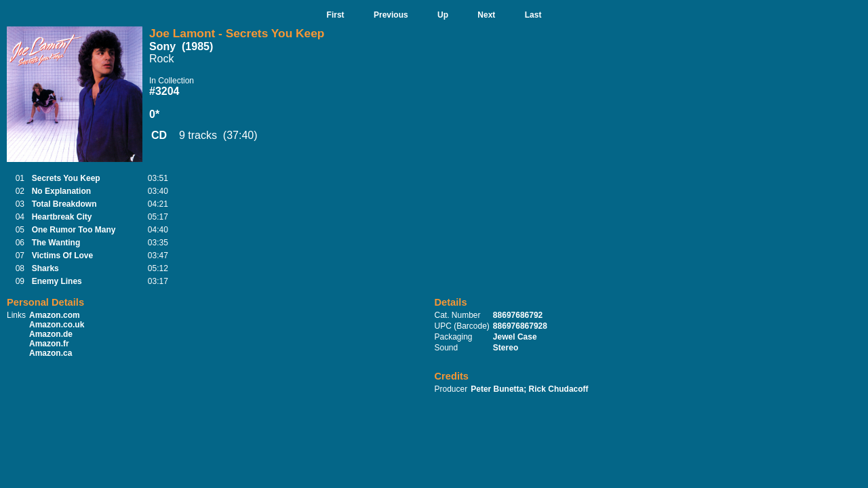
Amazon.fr (49, 344)
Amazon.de (51, 334)
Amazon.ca (51, 353)
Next (486, 15)
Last (533, 15)
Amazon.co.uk (57, 325)
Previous (391, 15)
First (336, 15)
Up (443, 15)
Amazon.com (55, 315)
